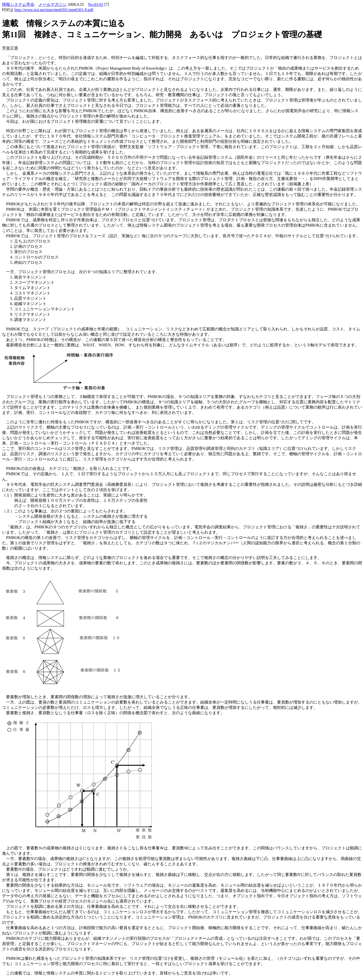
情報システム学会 (18, 4)
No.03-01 (96, 4)
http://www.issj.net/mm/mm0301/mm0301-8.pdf (54, 10)
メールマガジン (53, 4)
